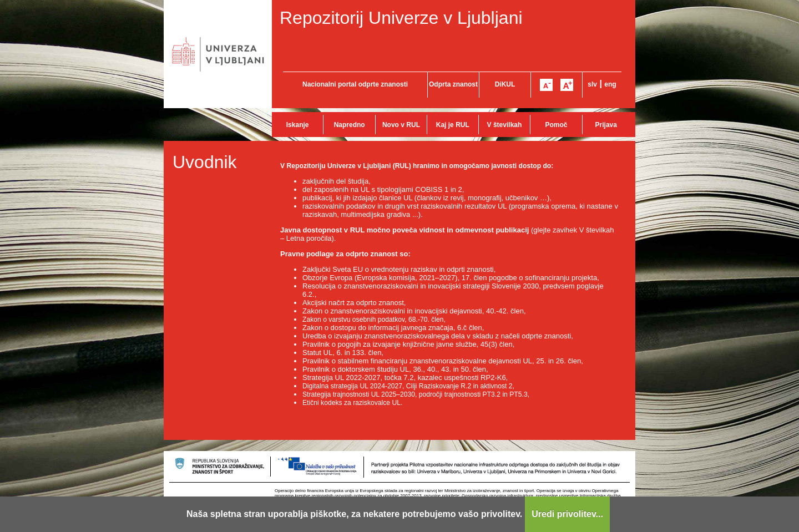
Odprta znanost (453, 84)
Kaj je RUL (453, 125)
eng (610, 84)
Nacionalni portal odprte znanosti (355, 84)
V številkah (505, 125)
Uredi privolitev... (567, 514)
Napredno (350, 125)
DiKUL (505, 84)
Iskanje (298, 125)
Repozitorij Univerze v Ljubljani (401, 18)
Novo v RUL (401, 125)
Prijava (606, 125)
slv (592, 84)
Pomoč (556, 125)
